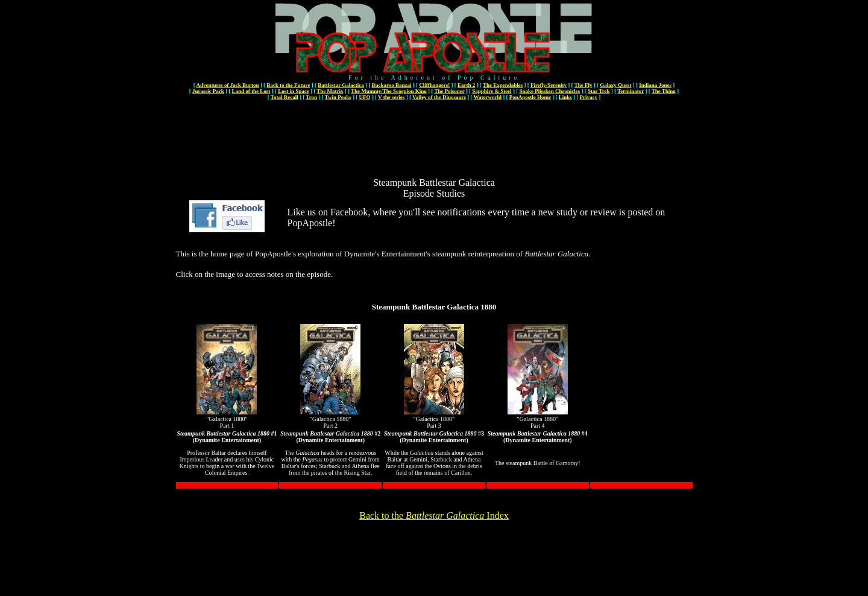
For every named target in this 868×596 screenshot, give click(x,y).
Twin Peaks (338, 97)
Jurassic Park (208, 91)
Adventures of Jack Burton (227, 85)
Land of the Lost (251, 91)
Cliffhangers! (434, 85)
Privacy (589, 97)
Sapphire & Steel (492, 91)
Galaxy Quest (615, 85)
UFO (364, 97)
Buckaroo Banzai (391, 85)
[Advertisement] (434, 128)
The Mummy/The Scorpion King (389, 91)
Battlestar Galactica (341, 85)
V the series (391, 97)
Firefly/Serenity (549, 85)
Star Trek (599, 91)
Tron (311, 97)
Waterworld (488, 97)
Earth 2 (466, 85)
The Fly (583, 85)
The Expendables (503, 85)
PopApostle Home (530, 97)
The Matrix (330, 91)
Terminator (631, 91)
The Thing (664, 91)
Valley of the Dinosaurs (439, 97)
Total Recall (285, 97)
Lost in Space (294, 91)
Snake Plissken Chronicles (549, 91)
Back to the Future (288, 85)
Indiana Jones (655, 85)
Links (565, 97)
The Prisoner (449, 91)
